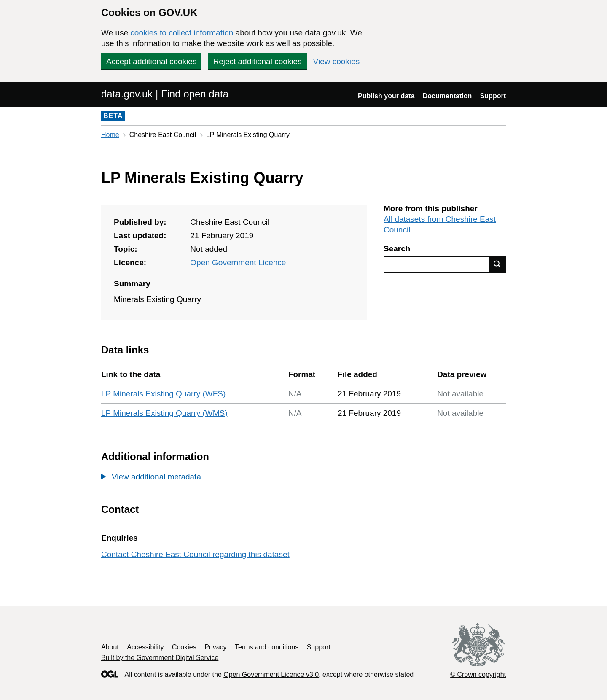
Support (493, 96)
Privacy (215, 647)
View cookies (337, 61)
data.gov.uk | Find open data (165, 94)
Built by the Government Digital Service (160, 658)
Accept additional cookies (151, 61)
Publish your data (386, 96)
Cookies (184, 647)
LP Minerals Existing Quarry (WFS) (163, 394)
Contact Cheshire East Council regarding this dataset (195, 554)
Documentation (447, 96)
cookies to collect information (182, 33)
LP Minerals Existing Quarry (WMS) (164, 413)
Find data (497, 264)
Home (110, 135)
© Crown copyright (478, 674)
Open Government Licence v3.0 (271, 674)
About (110, 647)
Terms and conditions (267, 647)
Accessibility (145, 647)
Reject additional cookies (257, 61)
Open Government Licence (238, 262)
